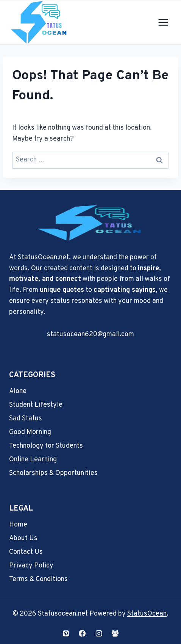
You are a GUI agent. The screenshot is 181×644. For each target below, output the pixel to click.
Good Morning (30, 432)
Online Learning (33, 460)
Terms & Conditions (38, 579)
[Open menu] (163, 23)
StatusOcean (147, 614)
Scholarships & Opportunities (53, 473)
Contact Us (26, 552)
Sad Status (26, 419)
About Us (23, 538)
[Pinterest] (66, 633)
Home (18, 525)
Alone (18, 391)
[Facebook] (82, 633)
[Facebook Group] (115, 633)
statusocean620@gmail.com (90, 335)
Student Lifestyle (36, 405)
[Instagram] (99, 633)
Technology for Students (46, 446)
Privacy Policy (31, 566)
